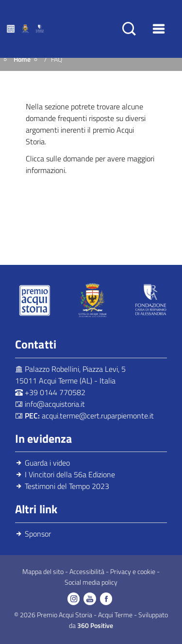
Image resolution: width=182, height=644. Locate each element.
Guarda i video (47, 463)
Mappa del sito (44, 572)
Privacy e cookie (133, 572)
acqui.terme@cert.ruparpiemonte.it (98, 416)
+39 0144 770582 (55, 392)
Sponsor (38, 534)
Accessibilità (88, 572)
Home (22, 59)
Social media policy (91, 582)
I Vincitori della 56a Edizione (70, 474)
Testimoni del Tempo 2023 (67, 486)
